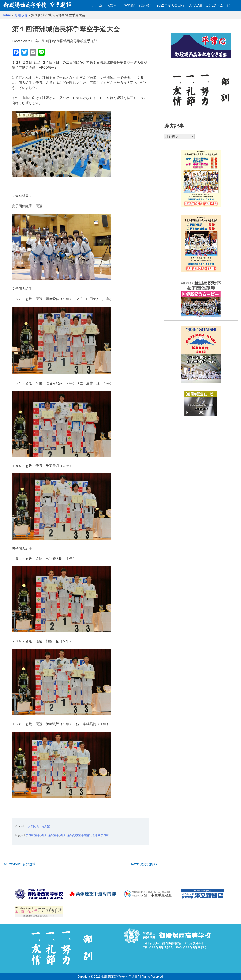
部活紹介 (146, 5)
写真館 (129, 5)
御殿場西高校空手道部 (75, 835)
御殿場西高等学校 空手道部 (119, 977)
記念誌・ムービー (220, 5)
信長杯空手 (33, 835)
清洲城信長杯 (100, 835)
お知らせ (113, 5)
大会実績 (195, 5)
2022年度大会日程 (170, 5)
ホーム (97, 5)
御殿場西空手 (50, 835)
